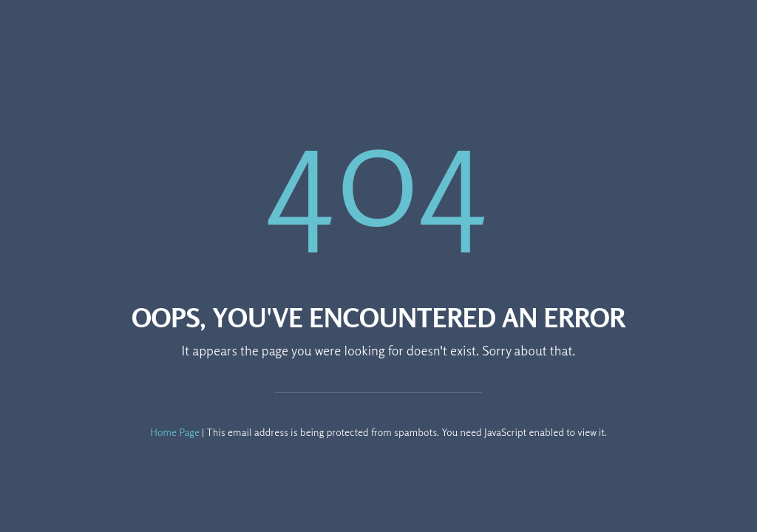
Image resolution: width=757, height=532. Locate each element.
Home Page (175, 432)
